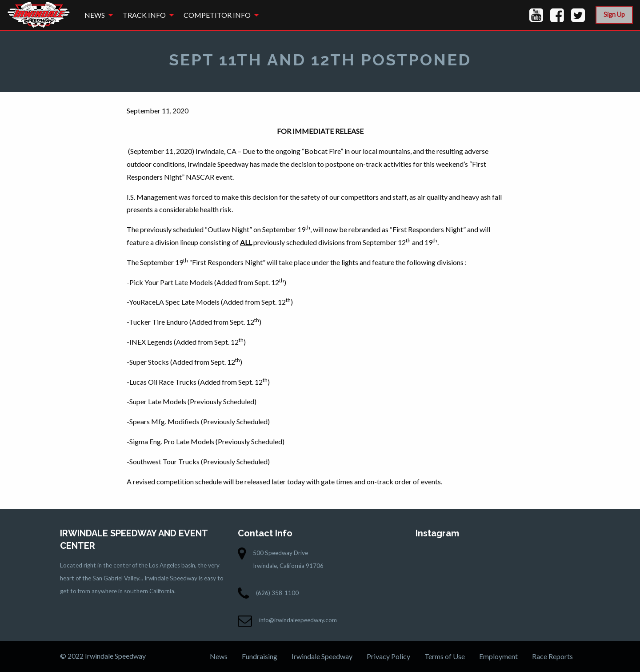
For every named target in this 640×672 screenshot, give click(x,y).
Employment (498, 656)
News (95, 15)
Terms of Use (445, 656)
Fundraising (260, 656)
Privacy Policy (388, 656)
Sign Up (614, 14)
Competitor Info (217, 15)
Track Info (144, 15)
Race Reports (552, 656)
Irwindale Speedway (322, 656)
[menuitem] (96, 15)
